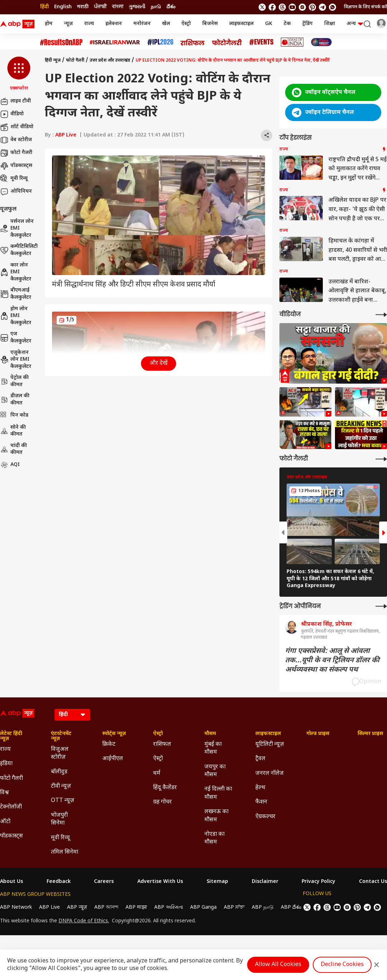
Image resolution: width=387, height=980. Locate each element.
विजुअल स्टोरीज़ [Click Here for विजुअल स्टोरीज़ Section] (60, 753)
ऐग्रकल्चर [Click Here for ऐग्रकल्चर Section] (265, 817)
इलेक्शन (114, 24)
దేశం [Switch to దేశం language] (171, 7)
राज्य (89, 24)
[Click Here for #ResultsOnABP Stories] (61, 42)
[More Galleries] (381, 459)
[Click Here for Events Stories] (261, 42)
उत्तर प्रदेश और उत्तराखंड (110, 61)
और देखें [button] (159, 363)
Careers (104, 882)
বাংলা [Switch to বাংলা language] (118, 7)
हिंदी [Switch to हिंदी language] (44, 7)
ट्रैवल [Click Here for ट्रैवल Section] (260, 759)
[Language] (72, 715)
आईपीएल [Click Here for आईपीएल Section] (113, 759)
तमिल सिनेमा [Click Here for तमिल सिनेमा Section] (65, 852)
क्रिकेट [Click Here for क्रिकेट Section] (109, 744)
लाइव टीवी (15, 101)
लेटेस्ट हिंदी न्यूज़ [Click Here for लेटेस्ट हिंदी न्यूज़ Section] (11, 736)
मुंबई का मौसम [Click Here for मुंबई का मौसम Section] (213, 748)
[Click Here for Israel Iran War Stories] (115, 42)
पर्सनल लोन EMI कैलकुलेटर (17, 229)
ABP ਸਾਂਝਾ (234, 907)
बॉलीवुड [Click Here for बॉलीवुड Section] (59, 772)
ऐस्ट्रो (186, 24)
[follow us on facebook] (272, 7)
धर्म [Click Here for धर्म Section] (157, 774)
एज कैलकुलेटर (16, 338)
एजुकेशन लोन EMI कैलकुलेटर (16, 360)
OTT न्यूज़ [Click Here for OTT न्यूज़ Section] (63, 801)
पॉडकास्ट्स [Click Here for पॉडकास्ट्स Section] (11, 836)
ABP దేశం (291, 907)
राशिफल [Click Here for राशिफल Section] (162, 744)
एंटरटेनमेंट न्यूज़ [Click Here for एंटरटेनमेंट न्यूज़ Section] (61, 736)
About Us (11, 882)
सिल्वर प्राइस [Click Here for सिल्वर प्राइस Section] (370, 734)
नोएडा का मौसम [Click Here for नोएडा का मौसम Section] (214, 838)
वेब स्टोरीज (16, 140)
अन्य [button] (355, 24)
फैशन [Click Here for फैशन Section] (261, 802)
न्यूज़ (68, 24)
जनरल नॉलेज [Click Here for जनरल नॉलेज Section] (270, 774)
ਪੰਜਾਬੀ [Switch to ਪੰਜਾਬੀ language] (100, 7)
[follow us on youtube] (292, 7)
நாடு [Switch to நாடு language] (156, 7)
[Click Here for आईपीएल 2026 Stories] (160, 42)
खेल (166, 24)
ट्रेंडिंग (308, 24)
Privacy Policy (318, 882)
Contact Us (373, 882)
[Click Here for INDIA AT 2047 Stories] (321, 42)
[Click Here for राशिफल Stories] (193, 42)
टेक (287, 24)
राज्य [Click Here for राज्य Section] (5, 750)
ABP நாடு (263, 907)
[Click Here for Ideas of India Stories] (292, 42)
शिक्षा (330, 24)
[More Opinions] (381, 606)
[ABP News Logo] (19, 24)
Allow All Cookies (278, 965)
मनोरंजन (142, 24)
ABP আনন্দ (106, 907)
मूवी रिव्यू (14, 179)
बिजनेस (210, 24)
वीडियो (12, 114)
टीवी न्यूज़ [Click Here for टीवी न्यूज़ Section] (61, 786)
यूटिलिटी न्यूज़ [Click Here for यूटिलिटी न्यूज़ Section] (270, 744)
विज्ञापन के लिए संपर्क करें (365, 7)
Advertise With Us (160, 882)
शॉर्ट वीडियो (17, 127)
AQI (10, 465)
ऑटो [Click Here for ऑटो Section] (5, 822)
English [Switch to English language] (63, 7)
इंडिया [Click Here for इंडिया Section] (6, 764)
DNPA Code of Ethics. (84, 921)
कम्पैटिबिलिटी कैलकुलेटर (19, 250)
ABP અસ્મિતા (169, 907)
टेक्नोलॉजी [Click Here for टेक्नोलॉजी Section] (11, 807)
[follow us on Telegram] (322, 7)
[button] (19, 74)
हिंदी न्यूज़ (53, 61)
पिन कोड (14, 415)
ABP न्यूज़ (77, 907)
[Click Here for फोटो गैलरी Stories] (227, 42)
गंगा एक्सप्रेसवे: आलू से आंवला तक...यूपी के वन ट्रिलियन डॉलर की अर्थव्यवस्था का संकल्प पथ (332, 660)
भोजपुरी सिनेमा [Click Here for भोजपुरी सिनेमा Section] (59, 819)
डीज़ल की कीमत (15, 400)
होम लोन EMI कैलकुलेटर (16, 316)
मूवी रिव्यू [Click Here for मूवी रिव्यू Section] (60, 838)
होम (49, 24)
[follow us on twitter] (262, 7)
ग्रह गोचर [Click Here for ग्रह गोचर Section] (162, 802)
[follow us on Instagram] (302, 7)
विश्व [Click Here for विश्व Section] (4, 793)
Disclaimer (265, 882)
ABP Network (16, 907)
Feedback (59, 882)
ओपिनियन (16, 192)
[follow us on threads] (282, 7)
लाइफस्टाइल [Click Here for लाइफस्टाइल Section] (268, 734)
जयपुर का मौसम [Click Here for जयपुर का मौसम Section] (215, 771)
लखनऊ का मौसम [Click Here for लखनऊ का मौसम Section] (216, 816)
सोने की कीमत (13, 431)
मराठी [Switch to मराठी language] (83, 7)
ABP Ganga (203, 907)
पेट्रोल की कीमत (14, 381)
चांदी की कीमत (13, 449)
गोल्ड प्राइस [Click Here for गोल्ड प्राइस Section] (318, 734)
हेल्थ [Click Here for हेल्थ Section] (260, 788)
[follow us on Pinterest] (312, 7)
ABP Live (66, 135)
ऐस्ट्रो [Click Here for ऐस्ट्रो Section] (158, 734)
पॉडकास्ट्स (16, 166)
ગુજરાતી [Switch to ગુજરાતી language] (137, 7)
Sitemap (217, 882)
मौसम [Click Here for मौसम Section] (210, 734)
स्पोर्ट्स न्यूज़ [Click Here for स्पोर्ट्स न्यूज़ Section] (114, 734)
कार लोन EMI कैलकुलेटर (16, 272)
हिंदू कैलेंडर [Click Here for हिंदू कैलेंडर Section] (165, 788)
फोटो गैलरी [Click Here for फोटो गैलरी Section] (11, 779)
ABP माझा (136, 907)
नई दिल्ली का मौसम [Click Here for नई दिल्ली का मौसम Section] (218, 793)
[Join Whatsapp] (332, 7)
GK (269, 24)
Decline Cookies (342, 965)
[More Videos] (381, 315)
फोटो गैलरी (16, 153)
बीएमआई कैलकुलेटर (16, 294)
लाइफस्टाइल (241, 24)
